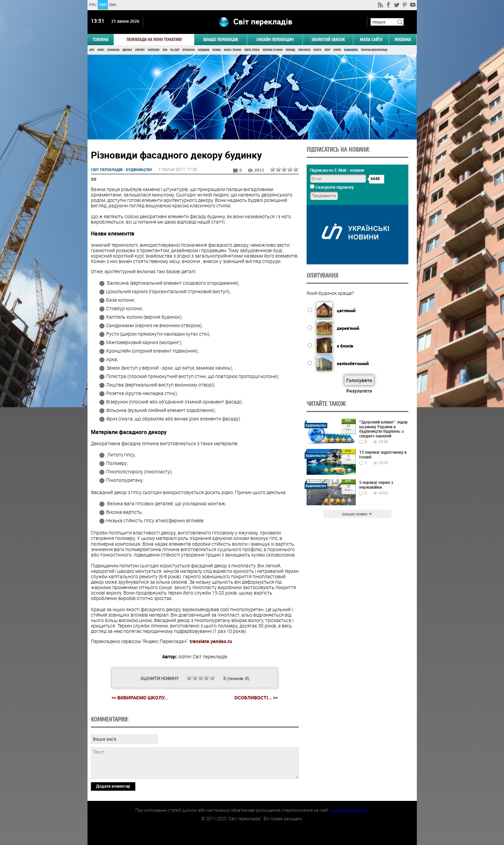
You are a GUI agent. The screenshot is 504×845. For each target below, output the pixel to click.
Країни (337, 50)
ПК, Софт (175, 50)
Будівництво (351, 50)
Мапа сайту (371, 40)
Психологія (304, 50)
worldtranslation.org (349, 810)
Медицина (203, 50)
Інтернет (140, 50)
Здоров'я (127, 50)
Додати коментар (113, 786)
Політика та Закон (273, 50)
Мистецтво (153, 50)
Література (189, 50)
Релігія (317, 50)
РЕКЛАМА (403, 40)
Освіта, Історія (252, 50)
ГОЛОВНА (101, 40)
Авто (92, 50)
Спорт (327, 50)
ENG (113, 5)
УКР (103, 5)
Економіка (113, 50)
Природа (290, 50)
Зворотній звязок (328, 40)
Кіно (165, 50)
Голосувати (359, 380)
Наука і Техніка (232, 50)
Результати (359, 391)
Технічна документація (374, 50)
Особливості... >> (256, 698)
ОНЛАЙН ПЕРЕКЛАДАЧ (275, 40)
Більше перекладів (221, 40)
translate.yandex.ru (211, 641)
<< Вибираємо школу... (140, 698)
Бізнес (101, 50)
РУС (92, 5)
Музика (217, 50)
